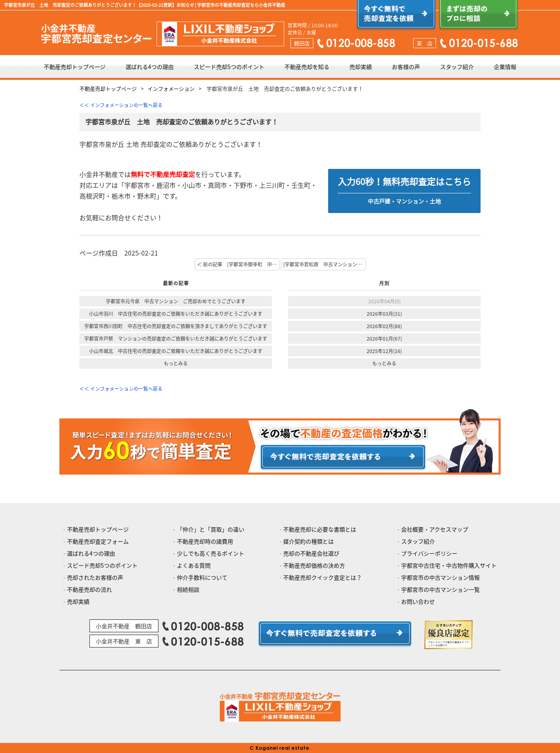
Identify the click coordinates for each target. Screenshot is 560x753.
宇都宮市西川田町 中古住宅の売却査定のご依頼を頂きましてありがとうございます (176, 326)
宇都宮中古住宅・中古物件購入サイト (449, 565)
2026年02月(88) (384, 326)
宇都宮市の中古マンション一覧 (440, 589)
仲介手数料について (202, 577)
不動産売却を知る (307, 67)
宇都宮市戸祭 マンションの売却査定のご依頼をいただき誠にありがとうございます (176, 339)
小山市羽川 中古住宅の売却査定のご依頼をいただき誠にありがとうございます (176, 314)
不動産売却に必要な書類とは (320, 529)
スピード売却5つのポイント (229, 67)
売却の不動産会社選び (311, 553)
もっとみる (176, 363)
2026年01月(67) (384, 339)
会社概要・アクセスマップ (435, 529)
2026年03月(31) (384, 314)
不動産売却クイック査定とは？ (323, 577)
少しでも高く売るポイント (211, 553)
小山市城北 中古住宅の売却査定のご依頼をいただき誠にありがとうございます (176, 351)
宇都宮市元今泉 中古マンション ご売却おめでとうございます (176, 301)
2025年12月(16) (384, 351)
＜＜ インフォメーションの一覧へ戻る (121, 105)
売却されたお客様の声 (95, 577)
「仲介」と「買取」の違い (211, 529)
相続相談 (188, 589)
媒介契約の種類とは (308, 541)
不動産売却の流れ (89, 589)
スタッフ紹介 (457, 67)
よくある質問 (194, 565)
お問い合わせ (418, 601)
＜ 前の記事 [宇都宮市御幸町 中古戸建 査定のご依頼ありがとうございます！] (238, 264)
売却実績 (361, 67)
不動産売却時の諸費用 (205, 541)
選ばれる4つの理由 (150, 67)
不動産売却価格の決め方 (314, 565)
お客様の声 (406, 67)
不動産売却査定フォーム (98, 541)
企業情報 (505, 67)
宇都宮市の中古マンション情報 (440, 577)
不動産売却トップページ (75, 67)
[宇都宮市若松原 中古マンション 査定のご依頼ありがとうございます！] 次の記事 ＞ (325, 264)
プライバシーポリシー (429, 553)
